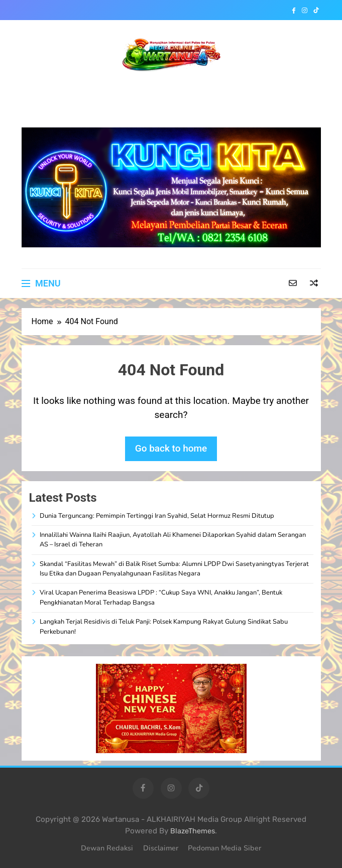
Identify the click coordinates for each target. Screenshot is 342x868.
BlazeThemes (193, 831)
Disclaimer (161, 848)
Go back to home (171, 448)
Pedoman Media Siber (224, 848)
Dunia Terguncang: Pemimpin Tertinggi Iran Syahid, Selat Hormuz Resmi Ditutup (157, 516)
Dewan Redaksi (107, 848)
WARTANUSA (171, 89)
